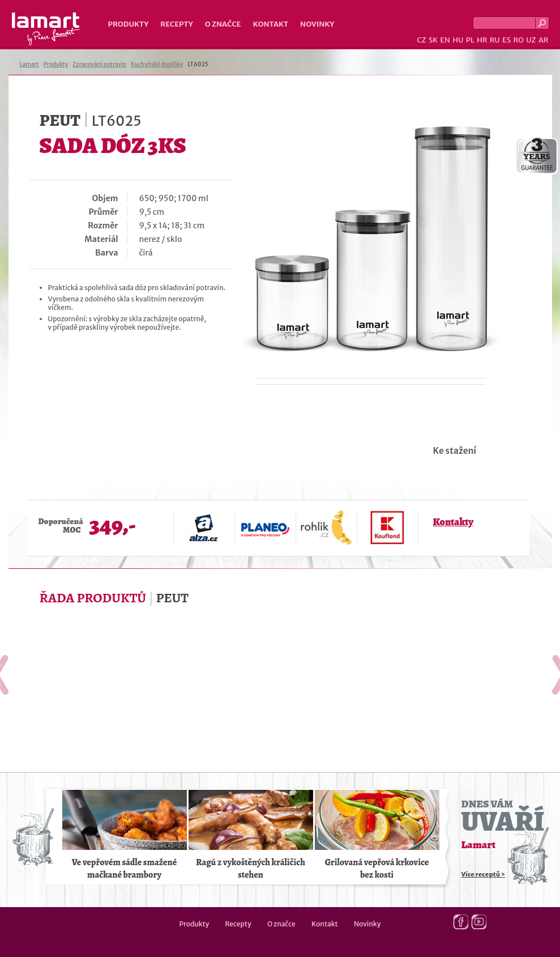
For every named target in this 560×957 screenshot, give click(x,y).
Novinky (317, 24)
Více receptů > (484, 874)
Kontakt (270, 24)
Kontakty (453, 522)
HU (458, 40)
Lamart (46, 29)
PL (470, 40)
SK (433, 40)
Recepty (176, 24)
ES (506, 40)
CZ (421, 40)
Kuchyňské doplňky (157, 64)
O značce (223, 24)
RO (518, 40)
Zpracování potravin (99, 64)
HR (482, 40)
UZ (531, 40)
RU (495, 40)
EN (445, 40)
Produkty (129, 24)
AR (544, 40)
